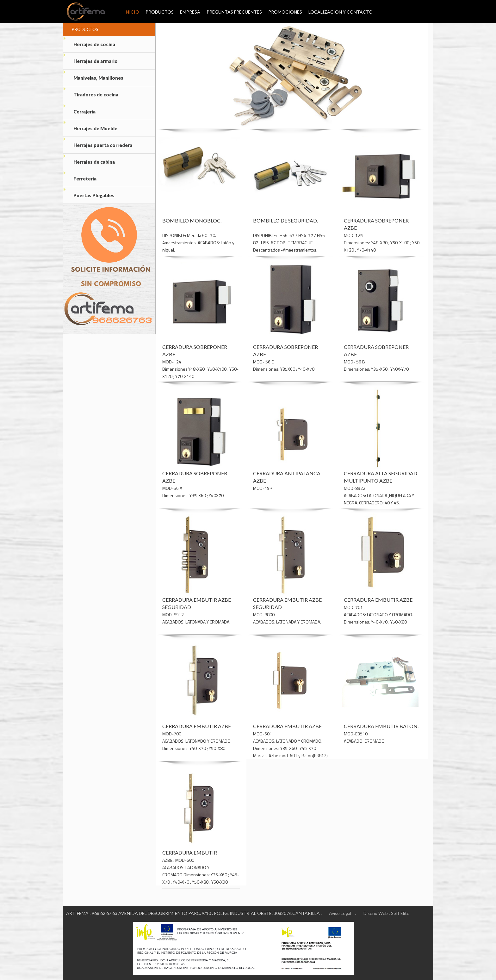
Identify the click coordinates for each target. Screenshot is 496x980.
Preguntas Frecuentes (234, 12)
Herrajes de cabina (89, 160)
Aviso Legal (340, 913)
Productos (160, 12)
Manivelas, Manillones (93, 75)
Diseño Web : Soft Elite (386, 913)
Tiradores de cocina (91, 92)
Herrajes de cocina (89, 42)
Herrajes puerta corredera (98, 143)
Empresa (190, 12)
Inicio (128, 12)
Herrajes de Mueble (90, 126)
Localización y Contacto (341, 12)
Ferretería (80, 177)
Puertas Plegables (89, 194)
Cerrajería (79, 109)
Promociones (285, 12)
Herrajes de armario (90, 59)
